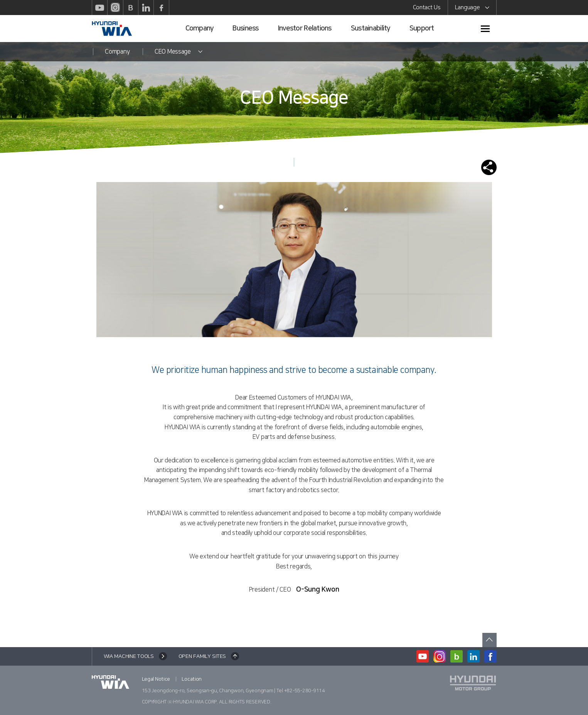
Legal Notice (156, 679)
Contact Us (427, 8)
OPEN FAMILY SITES (202, 656)
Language (472, 9)
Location (192, 679)
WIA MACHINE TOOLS (129, 656)
